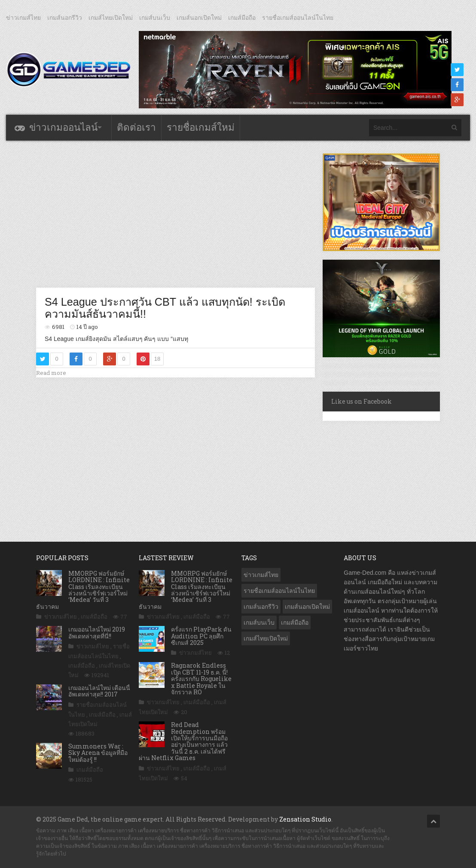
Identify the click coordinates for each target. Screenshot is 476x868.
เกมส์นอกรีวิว (65, 18)
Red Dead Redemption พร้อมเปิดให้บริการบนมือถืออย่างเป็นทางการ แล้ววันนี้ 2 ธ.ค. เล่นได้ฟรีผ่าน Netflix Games (183, 741)
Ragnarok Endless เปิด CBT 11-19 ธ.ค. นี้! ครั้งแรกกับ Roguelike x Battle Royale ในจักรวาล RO (201, 679)
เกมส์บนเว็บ (155, 18)
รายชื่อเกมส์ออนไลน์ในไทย (298, 18)
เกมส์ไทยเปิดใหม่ (111, 18)
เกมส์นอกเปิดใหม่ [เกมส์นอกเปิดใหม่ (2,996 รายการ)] (307, 607)
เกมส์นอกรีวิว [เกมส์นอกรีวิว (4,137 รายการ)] (261, 607)
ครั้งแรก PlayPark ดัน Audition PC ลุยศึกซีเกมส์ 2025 (201, 636)
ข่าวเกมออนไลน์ (63, 127)
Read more (51, 373)
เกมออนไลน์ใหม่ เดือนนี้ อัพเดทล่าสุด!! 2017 (99, 691)
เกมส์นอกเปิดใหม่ (199, 18)
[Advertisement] (192, 214)
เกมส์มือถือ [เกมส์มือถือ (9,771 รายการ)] (295, 623)
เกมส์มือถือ (242, 18)
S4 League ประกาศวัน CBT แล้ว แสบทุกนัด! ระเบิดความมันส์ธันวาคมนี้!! (165, 308)
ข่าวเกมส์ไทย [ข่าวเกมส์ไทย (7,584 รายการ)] (261, 575)
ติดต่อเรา (136, 127)
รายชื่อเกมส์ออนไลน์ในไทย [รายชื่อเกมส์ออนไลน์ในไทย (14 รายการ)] (279, 591)
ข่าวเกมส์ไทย (23, 18)
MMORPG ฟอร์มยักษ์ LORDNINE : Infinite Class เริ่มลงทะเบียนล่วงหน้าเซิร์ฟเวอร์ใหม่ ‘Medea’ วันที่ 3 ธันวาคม (83, 590)
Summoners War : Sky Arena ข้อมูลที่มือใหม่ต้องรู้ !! (98, 753)
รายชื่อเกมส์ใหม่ (201, 127)
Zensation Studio (305, 819)
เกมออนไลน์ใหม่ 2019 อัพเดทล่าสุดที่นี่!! (97, 632)
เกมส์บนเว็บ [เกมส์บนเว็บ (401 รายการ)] (259, 623)
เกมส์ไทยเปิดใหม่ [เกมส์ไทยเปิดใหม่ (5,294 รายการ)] (266, 638)
